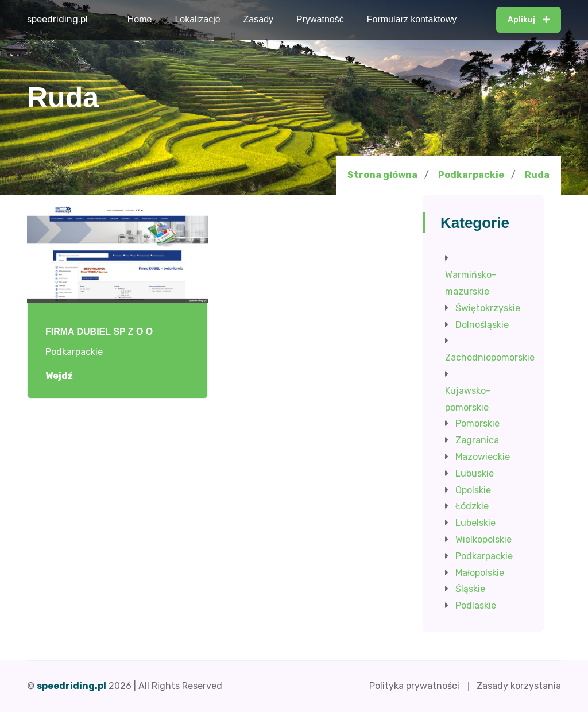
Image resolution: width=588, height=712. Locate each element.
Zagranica (477, 440)
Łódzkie (472, 506)
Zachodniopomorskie (490, 357)
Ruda (537, 175)
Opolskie (473, 490)
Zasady (258, 19)
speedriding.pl (57, 19)
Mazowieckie (483, 457)
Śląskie (470, 589)
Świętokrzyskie (488, 308)
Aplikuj (529, 20)
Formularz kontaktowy (412, 19)
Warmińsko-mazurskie (471, 283)
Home (140, 19)
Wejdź (65, 376)
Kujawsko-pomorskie (468, 399)
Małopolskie (480, 573)
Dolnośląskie (482, 325)
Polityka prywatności (414, 686)
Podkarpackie (471, 175)
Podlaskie (476, 605)
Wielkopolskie (483, 539)
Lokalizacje (197, 19)
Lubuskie (475, 473)
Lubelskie (475, 523)
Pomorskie (477, 423)
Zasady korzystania (519, 686)
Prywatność (320, 19)
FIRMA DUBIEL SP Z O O (99, 332)
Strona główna (382, 175)
